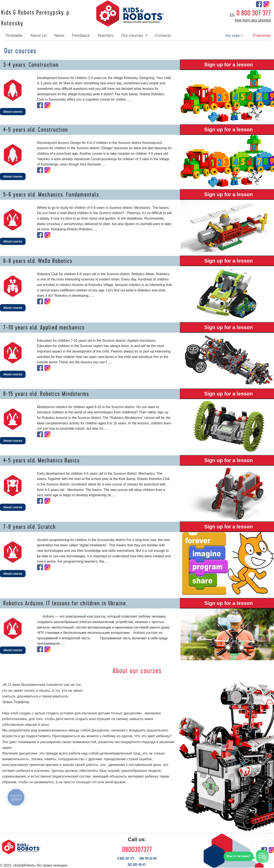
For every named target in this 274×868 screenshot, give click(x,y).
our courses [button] (133, 35)
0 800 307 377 (254, 13)
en (232, 15)
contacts (163, 35)
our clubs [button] (233, 36)
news (59, 35)
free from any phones (253, 20)
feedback (81, 35)
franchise (262, 35)
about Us (39, 35)
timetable (14, 35)
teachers (105, 35)
